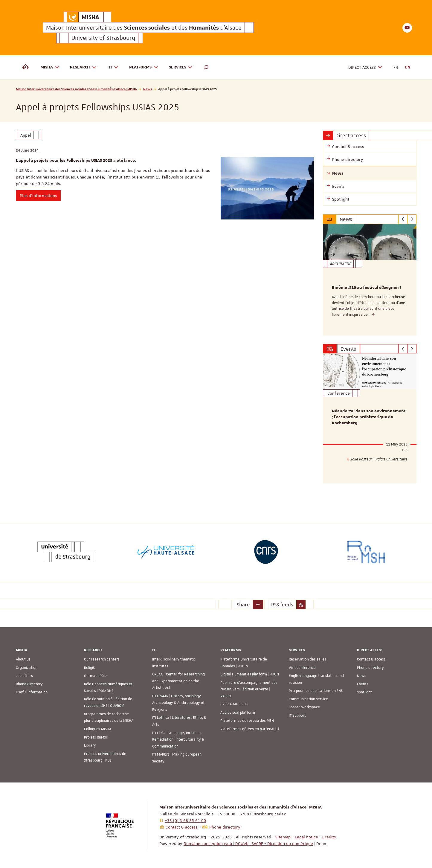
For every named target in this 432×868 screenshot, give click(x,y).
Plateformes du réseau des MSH (247, 721)
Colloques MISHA (98, 729)
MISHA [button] (50, 67)
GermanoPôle (95, 676)
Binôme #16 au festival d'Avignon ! (366, 288)
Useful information (32, 692)
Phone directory (29, 684)
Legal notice (306, 837)
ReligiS (89, 668)
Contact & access (371, 659)
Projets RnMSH (96, 737)
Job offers (24, 676)
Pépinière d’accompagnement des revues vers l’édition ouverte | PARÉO (249, 689)
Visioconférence (302, 668)
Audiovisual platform (238, 713)
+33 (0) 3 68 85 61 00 (185, 820)
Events (363, 684)
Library (90, 745)
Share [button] (243, 604)
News (148, 89)
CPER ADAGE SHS (234, 704)
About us (23, 659)
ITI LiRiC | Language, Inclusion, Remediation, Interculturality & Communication (178, 740)
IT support (297, 716)
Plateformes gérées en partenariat (250, 729)
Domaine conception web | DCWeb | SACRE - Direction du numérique (248, 843)
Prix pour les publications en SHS (316, 691)
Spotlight (364, 692)
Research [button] (83, 67)
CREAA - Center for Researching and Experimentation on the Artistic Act (178, 681)
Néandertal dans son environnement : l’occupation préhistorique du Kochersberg (369, 417)
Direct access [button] (365, 67)
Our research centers (102, 659)
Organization (27, 668)
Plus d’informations (38, 196)
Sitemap (283, 837)
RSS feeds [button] (282, 604)
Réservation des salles (307, 659)
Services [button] (181, 67)
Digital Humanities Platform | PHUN (250, 674)
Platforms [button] (144, 67)
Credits (329, 837)
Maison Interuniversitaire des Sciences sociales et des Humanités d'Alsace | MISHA (76, 89)
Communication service (308, 699)
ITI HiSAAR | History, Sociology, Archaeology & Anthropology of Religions (178, 703)
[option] (370, 280)
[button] (206, 67)
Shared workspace (304, 707)
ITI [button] (113, 67)
